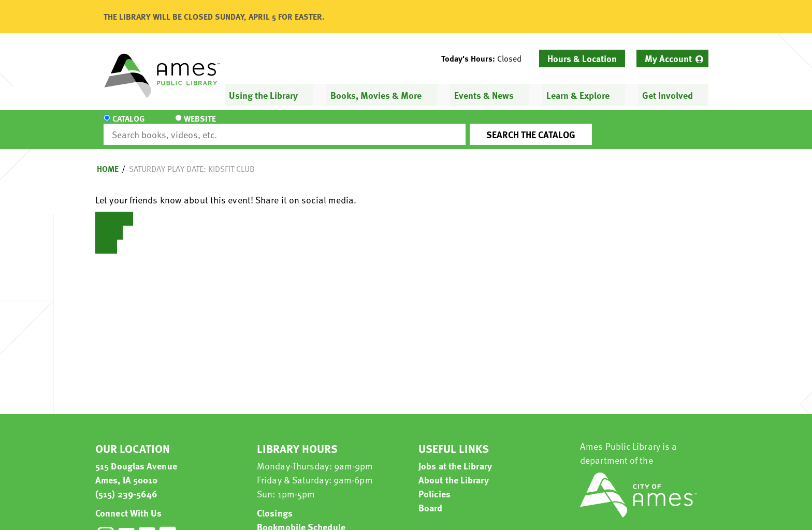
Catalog (128, 125)
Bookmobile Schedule (301, 517)
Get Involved (668, 95)
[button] (485, 58)
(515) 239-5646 (126, 484)
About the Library (454, 470)
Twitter (109, 223)
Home (108, 159)
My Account (668, 58)
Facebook (114, 209)
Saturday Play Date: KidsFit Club (192, 159)
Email (106, 237)
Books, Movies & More (376, 95)
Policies (434, 484)
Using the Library (263, 95)
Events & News (484, 95)
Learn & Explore (578, 95)
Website (191, 125)
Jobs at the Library (455, 456)
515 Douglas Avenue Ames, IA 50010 (136, 463)
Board (431, 498)
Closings (275, 503)
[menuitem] (672, 58)
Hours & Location (582, 58)
